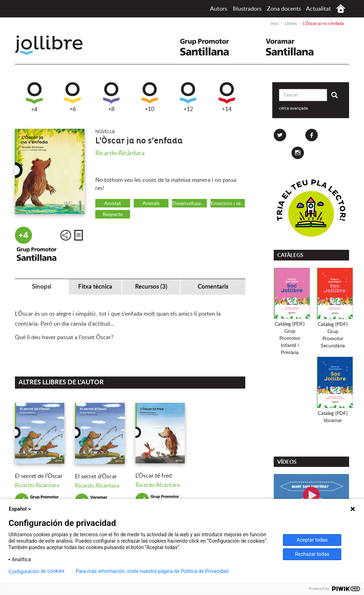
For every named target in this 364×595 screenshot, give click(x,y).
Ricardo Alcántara (120, 153)
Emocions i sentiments (228, 204)
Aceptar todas (312, 540)
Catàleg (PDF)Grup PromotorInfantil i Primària (290, 338)
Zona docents (284, 9)
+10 (150, 97)
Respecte (113, 215)
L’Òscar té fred (154, 476)
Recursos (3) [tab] (151, 287)
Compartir (66, 235)
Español (21, 509)
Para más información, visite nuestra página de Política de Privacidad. (153, 571)
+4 (34, 97)
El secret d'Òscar (96, 476)
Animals (151, 204)
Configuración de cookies (37, 571)
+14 (227, 97)
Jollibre (55, 45)
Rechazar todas (312, 554)
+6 (73, 97)
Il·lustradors (247, 9)
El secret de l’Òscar (39, 476)
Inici (341, 9)
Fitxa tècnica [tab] (95, 287)
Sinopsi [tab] (42, 287)
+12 (188, 97)
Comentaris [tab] (213, 287)
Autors (219, 9)
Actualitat (318, 9)
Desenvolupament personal (190, 204)
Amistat (113, 204)
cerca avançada (293, 108)
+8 (111, 97)
